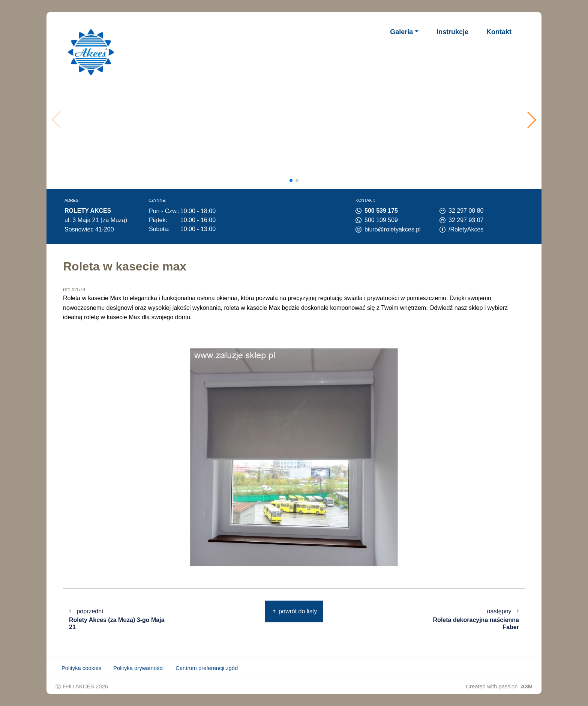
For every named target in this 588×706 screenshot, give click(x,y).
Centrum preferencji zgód (207, 668)
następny (469, 619)
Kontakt (499, 32)
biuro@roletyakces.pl (393, 229)
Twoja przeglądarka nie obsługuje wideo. (296, 120)
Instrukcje (452, 32)
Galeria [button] (401, 32)
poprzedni (119, 619)
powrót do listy (294, 611)
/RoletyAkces (466, 229)
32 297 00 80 (466, 211)
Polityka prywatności (138, 668)
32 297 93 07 (466, 220)
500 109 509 (381, 220)
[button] (532, 120)
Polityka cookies (81, 668)
